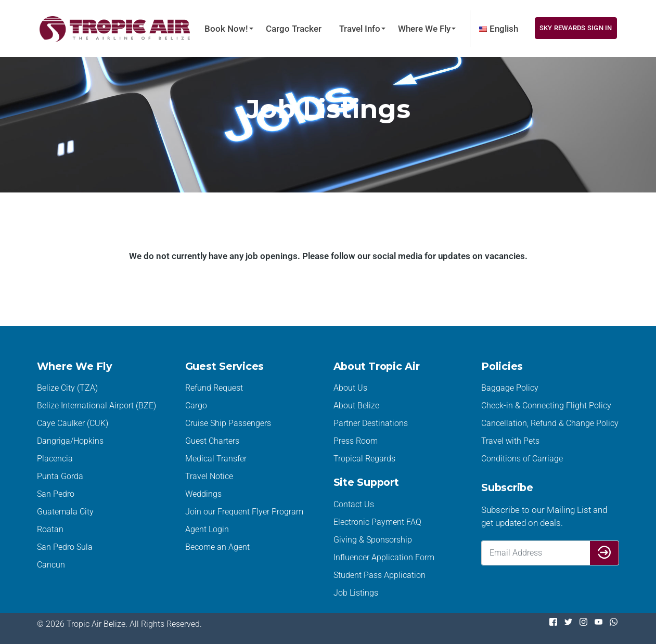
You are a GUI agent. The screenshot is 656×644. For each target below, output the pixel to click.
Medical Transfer (216, 459)
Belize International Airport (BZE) (97, 405)
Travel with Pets (510, 441)
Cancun (51, 565)
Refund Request (214, 388)
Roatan (50, 529)
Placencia (55, 459)
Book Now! (226, 29)
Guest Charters (212, 441)
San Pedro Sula (65, 547)
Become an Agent (217, 547)
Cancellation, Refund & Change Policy (550, 423)
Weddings (203, 494)
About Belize (356, 405)
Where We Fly (424, 29)
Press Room (356, 441)
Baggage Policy (510, 388)
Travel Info (360, 29)
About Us (350, 388)
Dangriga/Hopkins (70, 441)
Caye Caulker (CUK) (73, 423)
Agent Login (207, 529)
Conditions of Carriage (522, 459)
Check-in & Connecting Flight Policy (546, 405)
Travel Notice (209, 476)
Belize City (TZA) (67, 388)
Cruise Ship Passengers (228, 423)
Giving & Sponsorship (373, 540)
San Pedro (56, 494)
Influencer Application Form (384, 557)
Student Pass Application (380, 575)
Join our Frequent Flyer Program (244, 512)
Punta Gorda (60, 476)
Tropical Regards (364, 459)
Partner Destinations (371, 423)
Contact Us (354, 504)
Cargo (196, 405)
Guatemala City (65, 512)
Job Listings (356, 593)
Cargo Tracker (294, 29)
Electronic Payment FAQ (377, 522)
